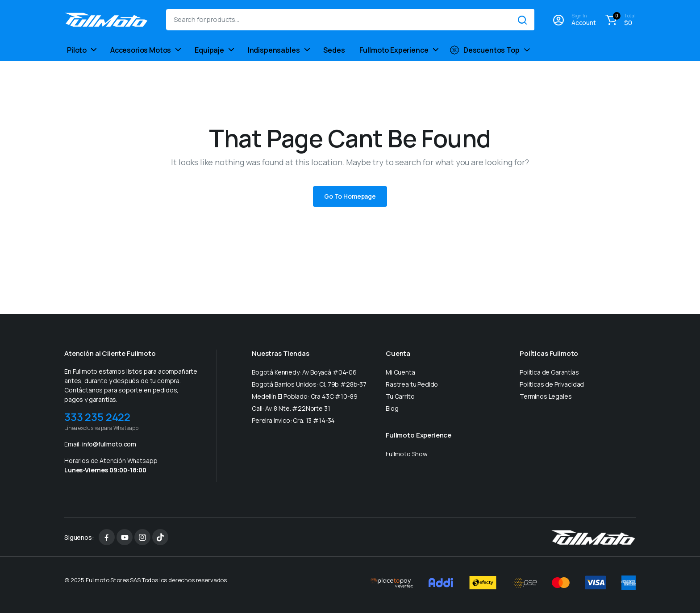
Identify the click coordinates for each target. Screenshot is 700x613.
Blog (392, 408)
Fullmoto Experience (394, 50)
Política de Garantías (549, 372)
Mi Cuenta (400, 372)
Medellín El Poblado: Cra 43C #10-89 (304, 396)
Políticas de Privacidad (552, 384)
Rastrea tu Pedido (412, 384)
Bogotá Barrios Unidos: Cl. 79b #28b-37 (309, 384)
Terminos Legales (546, 396)
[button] (619, 20)
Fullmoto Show (407, 454)
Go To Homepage (350, 196)
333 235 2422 (97, 417)
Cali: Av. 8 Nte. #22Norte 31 (291, 408)
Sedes (334, 50)
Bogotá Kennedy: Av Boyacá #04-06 (304, 372)
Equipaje (209, 50)
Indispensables (274, 50)
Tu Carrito (400, 396)
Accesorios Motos (141, 50)
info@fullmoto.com (109, 444)
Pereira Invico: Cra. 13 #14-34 (293, 420)
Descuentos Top (484, 50)
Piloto (77, 50)
